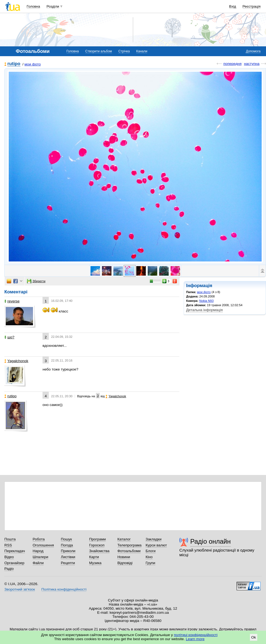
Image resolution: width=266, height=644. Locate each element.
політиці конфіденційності (196, 635)
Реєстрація (252, 6)
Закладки (153, 539)
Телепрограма (130, 545)
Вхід (233, 6)
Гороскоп (97, 545)
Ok (254, 637)
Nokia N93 (206, 301)
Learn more (195, 639)
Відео (9, 557)
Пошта (10, 539)
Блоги (151, 551)
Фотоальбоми (129, 551)
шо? (9, 337)
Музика (95, 563)
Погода (67, 545)
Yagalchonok (16, 361)
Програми (97, 539)
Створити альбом (99, 51)
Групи (150, 563)
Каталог (124, 539)
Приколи (68, 551)
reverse (12, 301)
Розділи (53, 6)
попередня (232, 64)
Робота (39, 539)
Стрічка (124, 51)
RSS (8, 545)
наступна (252, 64)
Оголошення (43, 545)
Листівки (68, 557)
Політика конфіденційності (64, 589)
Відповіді (125, 563)
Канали (142, 51)
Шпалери (40, 557)
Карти (94, 557)
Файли (38, 563)
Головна (33, 6)
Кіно (149, 557)
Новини (124, 557)
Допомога (253, 51)
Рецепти (68, 563)
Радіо (9, 569)
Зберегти (36, 281)
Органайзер (14, 563)
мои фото (33, 64)
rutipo (14, 64)
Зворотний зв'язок (20, 589)
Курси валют (156, 545)
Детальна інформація (204, 310)
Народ (38, 551)
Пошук (66, 539)
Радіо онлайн (211, 541)
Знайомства (99, 551)
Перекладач (15, 551)
